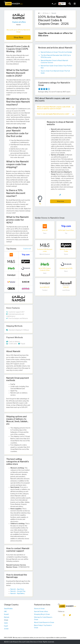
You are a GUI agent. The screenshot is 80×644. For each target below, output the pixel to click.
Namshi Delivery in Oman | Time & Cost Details (56, 52)
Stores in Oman (39, 609)
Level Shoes (66, 290)
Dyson (66, 254)
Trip (66, 233)
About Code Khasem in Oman (44, 622)
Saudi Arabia (8, 609)
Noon (66, 271)
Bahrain (7, 617)
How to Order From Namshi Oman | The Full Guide (55, 72)
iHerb (45, 273)
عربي (54, 4)
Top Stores (11, 249)
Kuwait (6, 614)
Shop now (60, 201)
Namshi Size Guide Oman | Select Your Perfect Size (56, 67)
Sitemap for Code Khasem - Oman (43, 618)
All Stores (45, 13)
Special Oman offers (41, 611)
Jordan (6, 629)
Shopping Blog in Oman (42, 614)
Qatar (6, 623)
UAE (5, 611)
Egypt (6, 626)
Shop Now (18, 37)
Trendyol (45, 290)
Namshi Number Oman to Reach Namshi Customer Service (54, 62)
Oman (6, 620)
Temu (45, 233)
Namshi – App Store (17, 589)
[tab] (55, 108)
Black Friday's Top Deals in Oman (43, 627)
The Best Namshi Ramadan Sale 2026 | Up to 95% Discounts (56, 56)
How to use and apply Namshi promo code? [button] (55, 114)
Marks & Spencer (45, 254)
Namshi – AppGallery (17, 593)
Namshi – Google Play (18, 591)
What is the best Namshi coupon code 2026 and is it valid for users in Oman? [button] (55, 108)
